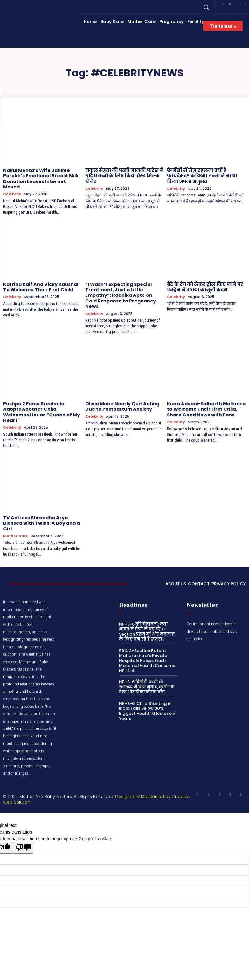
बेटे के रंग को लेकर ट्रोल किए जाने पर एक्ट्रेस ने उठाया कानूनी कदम (205, 286)
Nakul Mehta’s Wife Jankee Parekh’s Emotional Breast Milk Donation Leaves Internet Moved (41, 178)
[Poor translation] (23, 838)
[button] (206, 7)
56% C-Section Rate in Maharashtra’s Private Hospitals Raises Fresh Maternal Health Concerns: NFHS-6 (147, 652)
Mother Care (16, 527)
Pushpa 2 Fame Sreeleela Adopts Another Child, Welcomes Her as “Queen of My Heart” (41, 404)
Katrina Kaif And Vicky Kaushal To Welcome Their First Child (40, 286)
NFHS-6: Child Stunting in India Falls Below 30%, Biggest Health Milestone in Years (147, 702)
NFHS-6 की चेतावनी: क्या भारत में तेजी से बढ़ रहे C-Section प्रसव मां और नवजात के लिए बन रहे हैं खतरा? (147, 623)
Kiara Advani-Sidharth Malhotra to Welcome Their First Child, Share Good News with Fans (206, 402)
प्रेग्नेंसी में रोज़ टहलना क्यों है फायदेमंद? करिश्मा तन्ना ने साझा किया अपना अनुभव (201, 176)
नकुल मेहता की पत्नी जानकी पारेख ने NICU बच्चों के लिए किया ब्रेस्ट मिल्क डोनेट (123, 176)
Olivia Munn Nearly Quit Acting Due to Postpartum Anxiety (122, 399)
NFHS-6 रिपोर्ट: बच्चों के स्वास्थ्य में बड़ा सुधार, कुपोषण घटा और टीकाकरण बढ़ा (147, 678)
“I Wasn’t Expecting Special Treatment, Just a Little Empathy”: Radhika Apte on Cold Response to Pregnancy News (125, 291)
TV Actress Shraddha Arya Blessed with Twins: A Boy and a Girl (41, 515)
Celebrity (12, 193)
